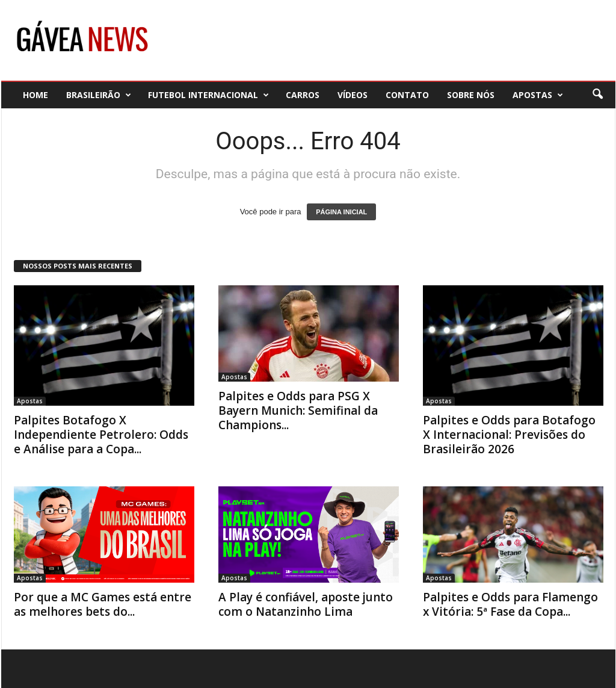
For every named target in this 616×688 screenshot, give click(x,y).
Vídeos (353, 95)
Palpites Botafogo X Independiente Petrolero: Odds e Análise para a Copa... (101, 435)
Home (35, 95)
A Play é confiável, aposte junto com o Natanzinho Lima (306, 604)
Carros (303, 95)
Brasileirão (99, 95)
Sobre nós (471, 95)
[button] (597, 95)
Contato (407, 95)
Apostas (538, 95)
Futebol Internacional (208, 95)
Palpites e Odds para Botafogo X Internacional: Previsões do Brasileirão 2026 (509, 435)
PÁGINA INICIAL (341, 212)
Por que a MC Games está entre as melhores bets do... (103, 604)
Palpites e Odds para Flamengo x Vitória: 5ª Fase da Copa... (510, 604)
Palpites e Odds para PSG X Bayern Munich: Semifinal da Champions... (298, 411)
